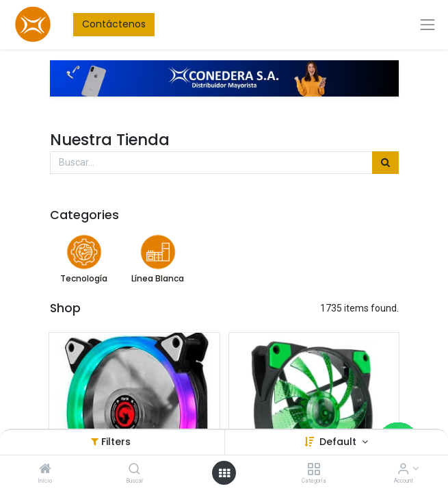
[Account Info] (403, 470)
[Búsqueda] (385, 163)
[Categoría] (314, 470)
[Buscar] (134, 470)
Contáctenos (114, 24)
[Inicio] (45, 470)
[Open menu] (224, 473)
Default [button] (339, 442)
